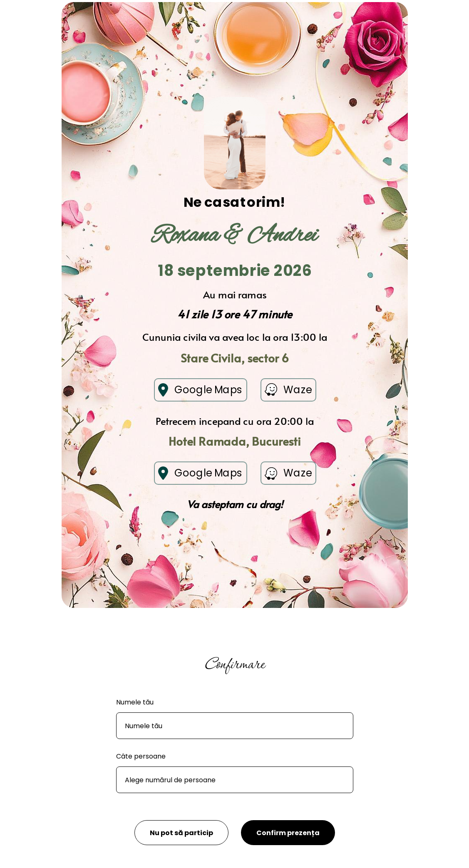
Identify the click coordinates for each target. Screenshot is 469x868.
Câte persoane (141, 756)
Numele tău (135, 702)
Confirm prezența (288, 833)
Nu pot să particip (181, 833)
